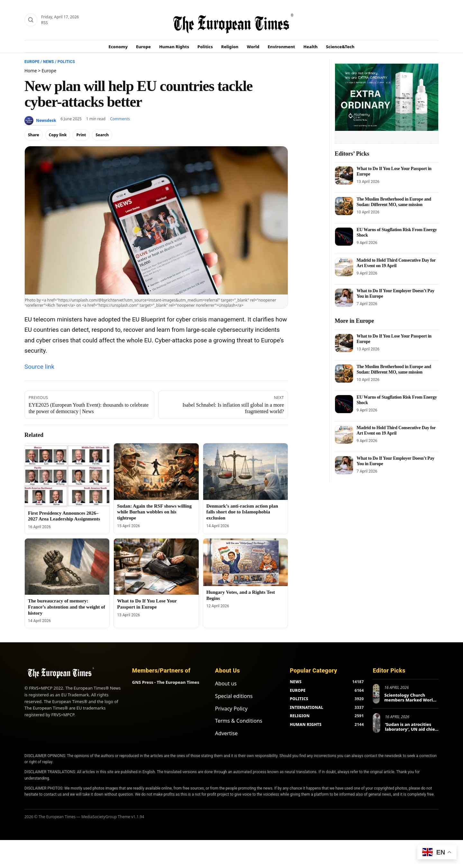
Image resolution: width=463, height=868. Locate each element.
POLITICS (299, 699)
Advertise (226, 733)
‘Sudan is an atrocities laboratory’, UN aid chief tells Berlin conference (411, 729)
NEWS (295, 682)
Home (31, 71)
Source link (39, 367)
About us (226, 683)
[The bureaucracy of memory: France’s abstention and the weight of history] (67, 567)
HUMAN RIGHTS (306, 724)
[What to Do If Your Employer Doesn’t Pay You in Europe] (344, 298)
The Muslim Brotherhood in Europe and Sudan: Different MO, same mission (394, 202)
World (253, 47)
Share (34, 135)
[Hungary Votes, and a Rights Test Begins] (245, 562)
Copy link (58, 135)
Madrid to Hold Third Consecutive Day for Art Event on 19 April (396, 263)
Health (311, 47)
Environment (281, 47)
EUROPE (298, 690)
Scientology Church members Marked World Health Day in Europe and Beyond (411, 703)
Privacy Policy (231, 709)
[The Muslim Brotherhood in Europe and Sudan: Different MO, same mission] (344, 206)
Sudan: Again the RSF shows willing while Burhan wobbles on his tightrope (154, 512)
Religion (230, 47)
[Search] (31, 20)
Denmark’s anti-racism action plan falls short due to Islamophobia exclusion (242, 512)
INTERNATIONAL (306, 707)
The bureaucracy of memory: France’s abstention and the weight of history (67, 607)
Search (102, 135)
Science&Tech (340, 47)
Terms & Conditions (239, 721)
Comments (120, 119)
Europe (143, 47)
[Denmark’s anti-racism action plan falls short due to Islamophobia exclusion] (245, 472)
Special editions (234, 696)
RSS (45, 23)
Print (81, 135)
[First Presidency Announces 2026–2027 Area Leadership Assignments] (67, 475)
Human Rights (174, 47)
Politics (205, 47)
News (49, 62)
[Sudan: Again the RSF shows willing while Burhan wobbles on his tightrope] (156, 472)
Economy (118, 47)
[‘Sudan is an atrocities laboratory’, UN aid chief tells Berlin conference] (377, 723)
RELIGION (300, 716)
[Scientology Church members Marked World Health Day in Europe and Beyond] (376, 694)
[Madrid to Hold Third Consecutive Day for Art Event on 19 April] (344, 267)
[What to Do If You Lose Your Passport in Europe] (156, 567)
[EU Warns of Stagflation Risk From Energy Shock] (344, 237)
